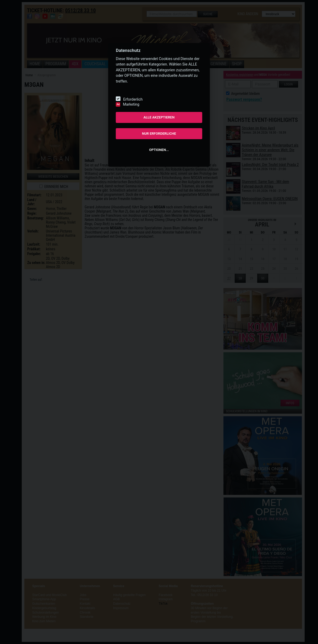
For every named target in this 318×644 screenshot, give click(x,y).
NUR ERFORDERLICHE (159, 134)
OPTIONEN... (159, 150)
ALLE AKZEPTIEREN (159, 117)
